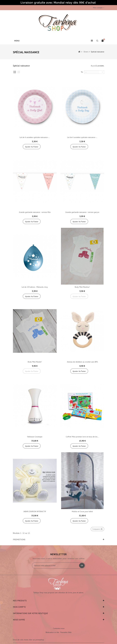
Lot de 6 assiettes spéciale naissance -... (35, 137)
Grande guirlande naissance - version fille (35, 212)
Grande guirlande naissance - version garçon (82, 212)
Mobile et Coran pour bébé (82, 511)
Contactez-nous (59, 628)
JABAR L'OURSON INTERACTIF (35, 511)
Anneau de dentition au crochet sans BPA (82, 362)
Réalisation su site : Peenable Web (59, 632)
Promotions (19, 539)
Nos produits (20, 601)
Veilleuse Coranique (35, 437)
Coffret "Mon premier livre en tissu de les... (82, 437)
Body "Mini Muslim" (35, 362)
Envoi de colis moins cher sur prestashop (28, 640)
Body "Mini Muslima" (82, 287)
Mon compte (19, 607)
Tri (82, 72)
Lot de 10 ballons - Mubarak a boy (35, 287)
